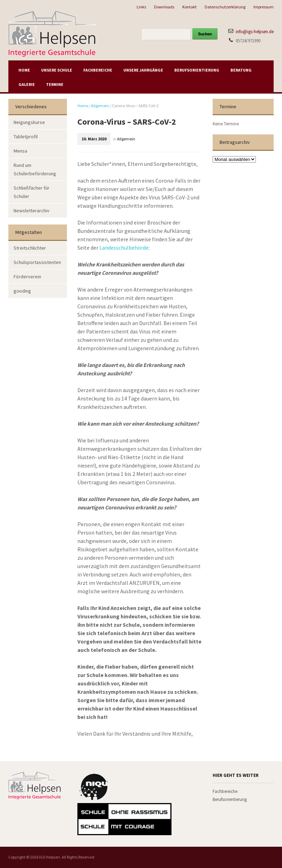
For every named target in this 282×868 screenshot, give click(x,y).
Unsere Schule (57, 70)
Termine (55, 84)
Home (24, 70)
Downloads (164, 7)
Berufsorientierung (197, 70)
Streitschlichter (30, 248)
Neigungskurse (29, 122)
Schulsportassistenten (37, 262)
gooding (22, 291)
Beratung (241, 70)
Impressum (264, 7)
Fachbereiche (98, 70)
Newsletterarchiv (32, 211)
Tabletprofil (26, 137)
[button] (15, 853)
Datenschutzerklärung (225, 7)
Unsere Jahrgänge (143, 70)
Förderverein (27, 277)
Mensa (20, 151)
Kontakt (189, 7)
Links (141, 7)
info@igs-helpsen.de (255, 32)
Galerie (27, 84)
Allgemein (100, 106)
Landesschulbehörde (124, 248)
